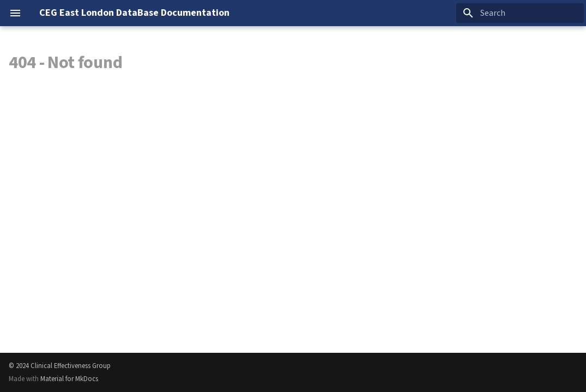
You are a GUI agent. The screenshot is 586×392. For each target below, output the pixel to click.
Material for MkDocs (69, 379)
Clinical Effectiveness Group (71, 366)
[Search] (520, 13)
